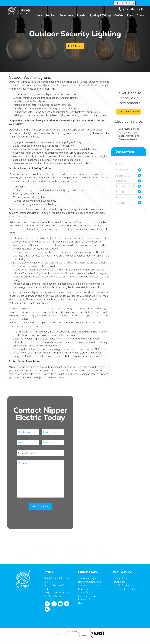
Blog (81, 603)
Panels (81, 15)
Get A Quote (75, 46)
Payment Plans (87, 599)
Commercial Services (90, 585)
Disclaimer (72, 634)
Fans (130, 15)
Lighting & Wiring (100, 15)
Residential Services (89, 582)
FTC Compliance (82, 634)
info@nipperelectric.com (57, 592)
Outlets (119, 15)
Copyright (57, 634)
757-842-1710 (131, 9)
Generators (66, 15)
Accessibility (65, 634)
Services (51, 15)
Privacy (51, 634)
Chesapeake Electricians (127, 589)
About (140, 15)
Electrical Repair (87, 596)
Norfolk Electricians (124, 585)
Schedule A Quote (125, 3)
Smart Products (87, 592)
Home (38, 15)
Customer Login (87, 578)
